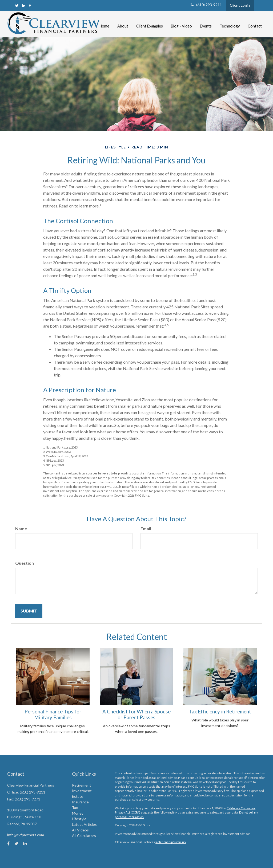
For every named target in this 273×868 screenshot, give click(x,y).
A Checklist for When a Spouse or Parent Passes (136, 714)
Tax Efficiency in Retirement (220, 712)
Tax (75, 808)
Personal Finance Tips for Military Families (53, 714)
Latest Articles (84, 824)
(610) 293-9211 (206, 5)
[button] (123, 21)
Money (78, 813)
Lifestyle (79, 819)
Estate (78, 796)
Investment (82, 791)
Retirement (82, 785)
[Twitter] (17, 5)
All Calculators (84, 836)
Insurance (80, 802)
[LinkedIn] (24, 5)
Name (21, 529)
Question (25, 563)
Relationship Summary (171, 842)
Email (146, 529)
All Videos (80, 830)
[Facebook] (30, 5)
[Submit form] (29, 611)
